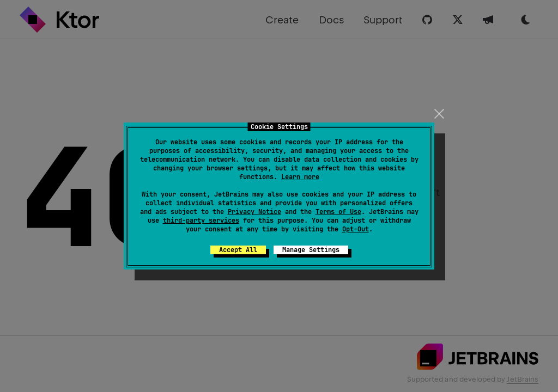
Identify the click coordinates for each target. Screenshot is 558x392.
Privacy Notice (254, 212)
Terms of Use (338, 212)
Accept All (238, 250)
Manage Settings (311, 250)
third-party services (201, 220)
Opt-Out (356, 229)
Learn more (300, 177)
